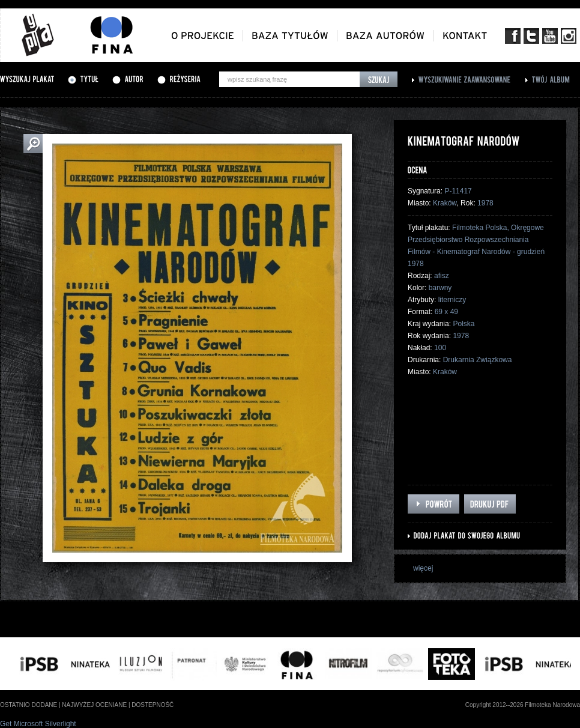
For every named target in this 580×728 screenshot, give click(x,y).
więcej (423, 568)
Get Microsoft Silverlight (38, 724)
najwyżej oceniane (94, 705)
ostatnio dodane (29, 705)
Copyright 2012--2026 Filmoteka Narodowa (523, 705)
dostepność (153, 705)
